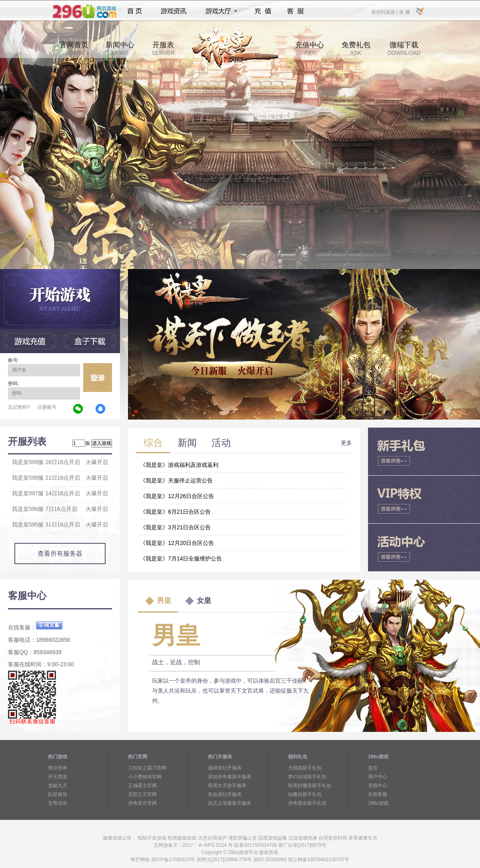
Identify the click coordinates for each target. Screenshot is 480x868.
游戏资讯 (174, 11)
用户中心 (378, 777)
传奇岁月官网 (142, 803)
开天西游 (58, 777)
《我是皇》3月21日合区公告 (175, 527)
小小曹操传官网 (145, 777)
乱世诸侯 (58, 794)
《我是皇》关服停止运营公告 (176, 480)
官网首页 (74, 48)
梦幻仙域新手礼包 (307, 777)
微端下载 (404, 48)
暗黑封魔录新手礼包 (310, 786)
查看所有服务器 (60, 554)
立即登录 (98, 378)
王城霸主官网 (142, 786)
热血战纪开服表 (225, 794)
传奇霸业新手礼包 (307, 803)
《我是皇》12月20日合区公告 (177, 543)
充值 (263, 11)
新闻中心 (120, 48)
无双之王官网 (142, 794)
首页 (135, 11)
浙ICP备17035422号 (173, 860)
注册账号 (47, 407)
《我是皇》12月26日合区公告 (177, 496)
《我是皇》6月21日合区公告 (175, 512)
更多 (346, 443)
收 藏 (404, 12)
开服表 (163, 48)
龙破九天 (58, 786)
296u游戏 (378, 803)
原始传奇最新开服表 (230, 777)
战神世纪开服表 (225, 768)
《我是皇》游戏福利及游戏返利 (179, 465)
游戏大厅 (219, 11)
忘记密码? (19, 407)
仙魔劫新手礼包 (305, 794)
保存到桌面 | (385, 12)
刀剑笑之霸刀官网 (147, 768)
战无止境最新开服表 (230, 803)
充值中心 (310, 48)
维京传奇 (58, 768)
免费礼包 (356, 48)
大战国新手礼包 (305, 768)
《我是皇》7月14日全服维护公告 (181, 559)
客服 (296, 11)
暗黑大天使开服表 (227, 786)
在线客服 (378, 794)
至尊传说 (58, 803)
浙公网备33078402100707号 (319, 860)
